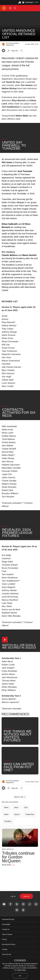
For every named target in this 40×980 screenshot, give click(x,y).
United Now (30, 814)
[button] (10, 8)
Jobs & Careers (7, 934)
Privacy (4, 939)
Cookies (5, 949)
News (6, 807)
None (16, 807)
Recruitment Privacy (9, 944)
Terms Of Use (7, 954)
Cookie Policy (21, 970)
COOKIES (20, 960)
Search (17, 814)
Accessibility (6, 924)
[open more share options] (21, 51)
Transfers (8, 821)
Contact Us (6, 929)
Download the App (8, 919)
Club (26, 807)
